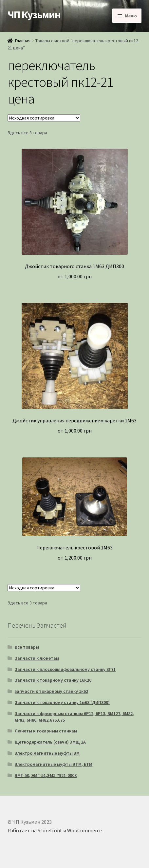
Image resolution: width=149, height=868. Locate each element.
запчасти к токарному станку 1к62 (51, 691)
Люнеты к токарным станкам (46, 731)
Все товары (27, 647)
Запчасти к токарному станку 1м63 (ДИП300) (62, 702)
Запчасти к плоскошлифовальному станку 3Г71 (65, 669)
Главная (23, 41)
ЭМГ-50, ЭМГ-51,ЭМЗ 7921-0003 (46, 775)
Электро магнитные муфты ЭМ (47, 753)
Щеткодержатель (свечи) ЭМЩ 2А (50, 742)
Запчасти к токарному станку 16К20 (53, 680)
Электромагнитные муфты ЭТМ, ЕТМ (54, 764)
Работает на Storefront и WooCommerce (55, 830)
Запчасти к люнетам (37, 658)
